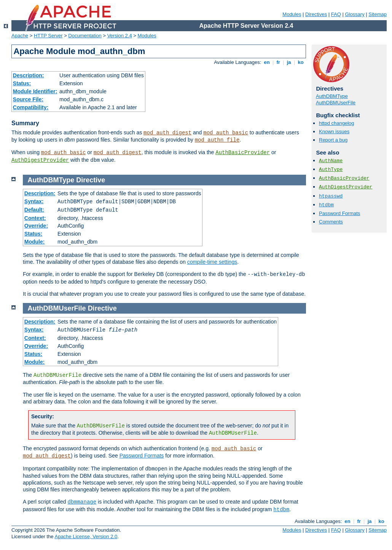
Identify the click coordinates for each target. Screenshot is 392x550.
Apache (20, 36)
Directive (91, 180)
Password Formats (339, 213)
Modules (292, 14)
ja (289, 62)
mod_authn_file (217, 140)
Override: (36, 226)
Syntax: (34, 201)
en (267, 62)
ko (301, 62)
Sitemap (378, 14)
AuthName (331, 161)
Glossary (355, 14)
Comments (331, 222)
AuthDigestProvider (40, 160)
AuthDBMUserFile (336, 103)
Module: (35, 242)
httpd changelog (337, 123)
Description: (29, 75)
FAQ (336, 14)
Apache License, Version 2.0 (86, 536)
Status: (22, 83)
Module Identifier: (35, 91)
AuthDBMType (332, 96)
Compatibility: (31, 107)
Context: (35, 218)
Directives (316, 14)
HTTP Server (48, 36)
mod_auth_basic (226, 133)
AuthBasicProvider (243, 153)
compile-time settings (212, 262)
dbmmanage (82, 502)
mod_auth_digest (167, 133)
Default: (34, 210)
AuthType (331, 170)
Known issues (334, 132)
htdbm (326, 205)
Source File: (28, 99)
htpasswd (331, 196)
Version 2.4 (120, 36)
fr (278, 62)
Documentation (85, 36)
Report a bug (333, 140)
